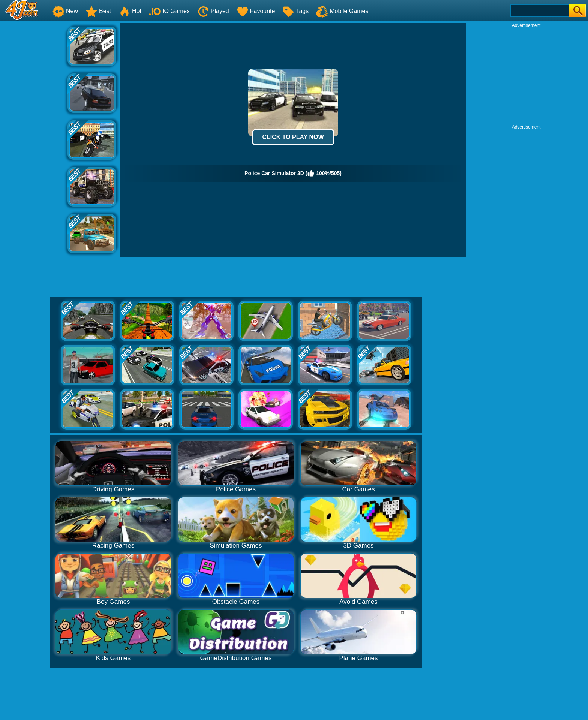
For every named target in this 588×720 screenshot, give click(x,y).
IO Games (169, 11)
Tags (295, 11)
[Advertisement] (34, 135)
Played (213, 11)
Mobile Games (342, 11)
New (65, 11)
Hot (130, 11)
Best (98, 11)
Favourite (256, 11)
